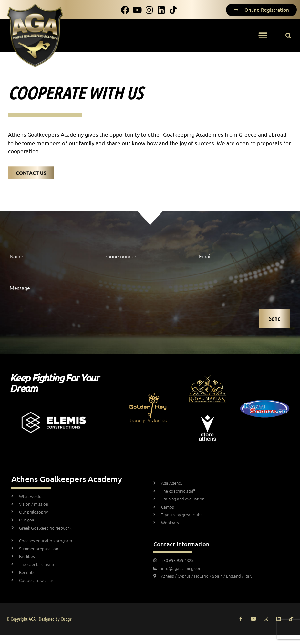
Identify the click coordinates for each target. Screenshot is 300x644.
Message (20, 288)
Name (16, 257)
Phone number (121, 257)
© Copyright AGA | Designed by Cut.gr (39, 619)
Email (205, 257)
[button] (263, 36)
